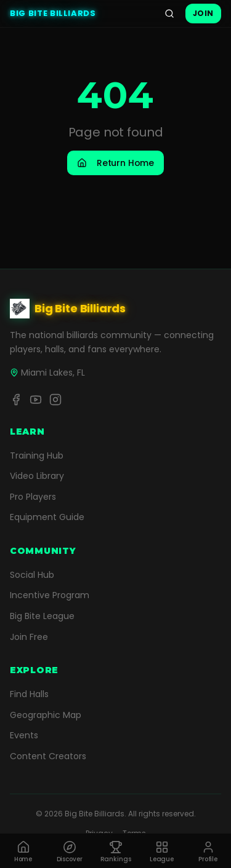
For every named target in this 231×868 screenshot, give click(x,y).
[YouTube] (36, 400)
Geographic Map (46, 715)
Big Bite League (42, 616)
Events (24, 735)
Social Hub (32, 575)
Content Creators (48, 756)
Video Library (37, 476)
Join (203, 13)
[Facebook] (16, 400)
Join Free (29, 637)
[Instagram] (55, 400)
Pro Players (33, 497)
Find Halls (29, 694)
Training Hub (37, 456)
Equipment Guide (47, 517)
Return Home (115, 163)
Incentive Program (50, 595)
